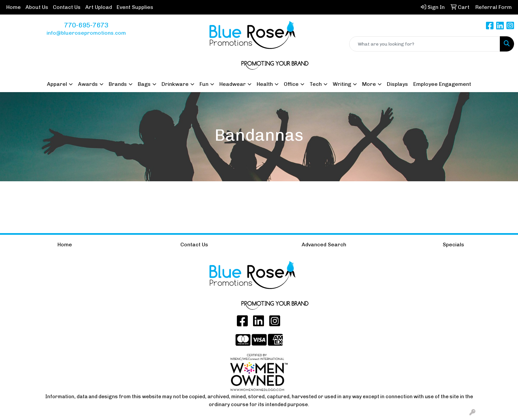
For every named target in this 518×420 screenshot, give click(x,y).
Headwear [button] (233, 84)
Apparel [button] (57, 84)
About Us (37, 7)
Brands (118, 84)
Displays (397, 84)
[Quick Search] (425, 44)
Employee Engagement (442, 84)
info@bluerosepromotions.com (86, 33)
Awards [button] (88, 84)
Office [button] (291, 84)
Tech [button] (316, 84)
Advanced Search (324, 245)
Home (14, 7)
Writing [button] (342, 84)
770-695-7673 (86, 25)
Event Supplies (135, 7)
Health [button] (265, 84)
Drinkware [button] (175, 84)
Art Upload (99, 7)
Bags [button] (144, 84)
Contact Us (67, 7)
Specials (453, 245)
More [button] (369, 84)
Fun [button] (204, 84)
